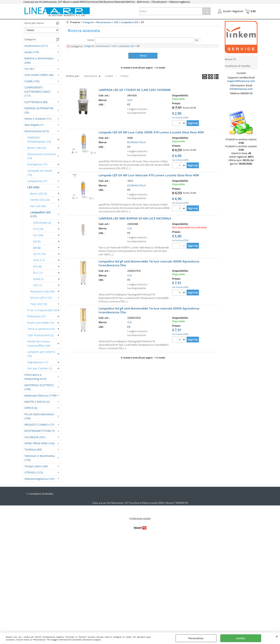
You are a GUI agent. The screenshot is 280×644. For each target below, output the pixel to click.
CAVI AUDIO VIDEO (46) (39, 75)
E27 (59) (38, 235)
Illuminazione (103, 46)
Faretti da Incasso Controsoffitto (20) (39, 343)
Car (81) (29, 69)
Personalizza (196, 638)
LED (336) (33, 187)
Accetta (241, 638)
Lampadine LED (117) (40, 214)
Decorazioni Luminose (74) (42, 156)
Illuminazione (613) (37, 131)
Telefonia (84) (33, 449)
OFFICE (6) (31, 408)
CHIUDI (277, 636)
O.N (130, 228)
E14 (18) (38, 229)
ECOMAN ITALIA (137, 142)
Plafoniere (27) (37, 316)
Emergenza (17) (37, 164)
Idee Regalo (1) (34, 125)
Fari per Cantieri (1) (40, 368)
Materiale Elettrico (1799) (41, 396)
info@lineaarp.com (241, 89)
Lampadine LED (126, 46)
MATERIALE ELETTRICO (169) (39, 387)
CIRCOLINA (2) (42, 223)
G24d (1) (38, 279)
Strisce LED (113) (41, 298)
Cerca (91, 40)
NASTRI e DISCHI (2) (37, 402)
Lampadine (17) (37, 181)
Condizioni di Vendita (41, 494)
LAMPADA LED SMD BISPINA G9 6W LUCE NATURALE (135, 218)
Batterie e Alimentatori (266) (39, 60)
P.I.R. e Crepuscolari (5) (42, 310)
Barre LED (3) (39, 194)
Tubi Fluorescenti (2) (40, 335)
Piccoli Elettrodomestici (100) (39, 416)
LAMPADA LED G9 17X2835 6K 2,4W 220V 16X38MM (135, 90)
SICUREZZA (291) (35, 437)
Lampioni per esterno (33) (41, 354)
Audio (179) (32, 52)
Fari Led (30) (38, 206)
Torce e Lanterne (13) (41, 329)
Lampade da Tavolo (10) (40, 173)
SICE (130, 100)
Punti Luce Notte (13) (41, 323)
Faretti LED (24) (40, 200)
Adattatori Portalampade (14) (39, 139)
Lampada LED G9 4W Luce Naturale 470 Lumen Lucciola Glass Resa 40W (149, 175)
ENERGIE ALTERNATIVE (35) (39, 110)
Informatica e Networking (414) (35, 377)
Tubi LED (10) (39, 304)
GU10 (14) (39, 254)
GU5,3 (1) (39, 260)
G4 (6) (37, 241)
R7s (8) (37, 266)
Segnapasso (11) (38, 362)
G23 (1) (38, 285)
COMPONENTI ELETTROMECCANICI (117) (37, 92)
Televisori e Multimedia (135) (40, 458)
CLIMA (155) (32, 81)
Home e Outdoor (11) (38, 119)
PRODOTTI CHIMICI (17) (39, 425)
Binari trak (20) (37, 148)
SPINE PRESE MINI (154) (39, 443)
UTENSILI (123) (34, 472)
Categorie (89, 46)
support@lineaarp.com (241, 81)
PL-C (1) (38, 273)
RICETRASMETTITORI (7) (40, 431)
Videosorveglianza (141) (40, 479)
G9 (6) (37, 248)
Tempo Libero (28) (36, 466)
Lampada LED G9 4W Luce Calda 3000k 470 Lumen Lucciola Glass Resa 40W (151, 132)
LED (114, 46)
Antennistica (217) (36, 46)
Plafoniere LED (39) (42, 291)
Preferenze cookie (140, 518)
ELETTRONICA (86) (36, 102)
